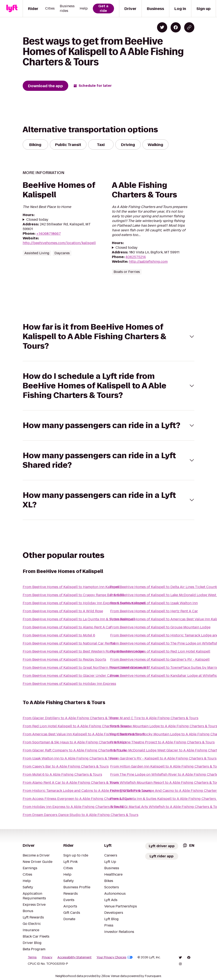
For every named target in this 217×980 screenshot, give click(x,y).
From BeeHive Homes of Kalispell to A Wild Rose (63, 611)
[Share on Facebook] (176, 27)
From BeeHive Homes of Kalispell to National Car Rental (69, 643)
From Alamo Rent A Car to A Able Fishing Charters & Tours (71, 783)
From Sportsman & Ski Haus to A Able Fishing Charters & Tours (75, 742)
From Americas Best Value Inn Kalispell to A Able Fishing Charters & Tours (84, 734)
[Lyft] (12, 8)
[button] (109, 336)
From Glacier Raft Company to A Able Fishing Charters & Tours (74, 750)
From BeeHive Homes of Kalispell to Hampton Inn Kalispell (71, 587)
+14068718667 (49, 234)
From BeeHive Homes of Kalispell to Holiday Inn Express (69, 684)
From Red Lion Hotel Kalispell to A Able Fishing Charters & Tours (76, 726)
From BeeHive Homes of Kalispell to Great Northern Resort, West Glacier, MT (86, 668)
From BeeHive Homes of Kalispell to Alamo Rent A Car (67, 627)
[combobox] (188, 845)
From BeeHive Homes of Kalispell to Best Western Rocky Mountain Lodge (83, 651)
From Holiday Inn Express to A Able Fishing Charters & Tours (73, 807)
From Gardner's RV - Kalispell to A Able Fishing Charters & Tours (163, 758)
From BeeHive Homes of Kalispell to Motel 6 (59, 635)
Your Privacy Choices (115, 957)
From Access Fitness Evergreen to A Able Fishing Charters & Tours (77, 799)
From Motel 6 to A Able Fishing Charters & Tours (62, 774)
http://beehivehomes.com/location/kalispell (59, 243)
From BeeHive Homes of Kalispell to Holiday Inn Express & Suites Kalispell (84, 603)
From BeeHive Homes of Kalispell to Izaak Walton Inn (154, 603)
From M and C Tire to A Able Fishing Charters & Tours (154, 718)
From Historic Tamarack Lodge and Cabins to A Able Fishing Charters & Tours (87, 791)
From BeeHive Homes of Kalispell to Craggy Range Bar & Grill (73, 595)
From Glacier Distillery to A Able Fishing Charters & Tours (70, 718)
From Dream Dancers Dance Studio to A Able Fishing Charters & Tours (81, 815)
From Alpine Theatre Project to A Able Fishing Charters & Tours (162, 742)
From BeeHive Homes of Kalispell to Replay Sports (64, 659)
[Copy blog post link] (189, 27)
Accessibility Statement (74, 957)
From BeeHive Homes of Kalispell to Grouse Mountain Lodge (160, 627)
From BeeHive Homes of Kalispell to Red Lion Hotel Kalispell (160, 651)
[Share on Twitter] (162, 27)
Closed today (37, 220)
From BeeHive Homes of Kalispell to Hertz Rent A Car (154, 611)
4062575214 (136, 257)
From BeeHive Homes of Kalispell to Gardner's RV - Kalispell (160, 659)
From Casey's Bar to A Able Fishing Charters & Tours (66, 766)
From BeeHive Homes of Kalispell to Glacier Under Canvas (71, 676)
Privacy (47, 957)
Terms (32, 957)
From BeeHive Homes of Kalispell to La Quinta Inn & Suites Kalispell (79, 619)
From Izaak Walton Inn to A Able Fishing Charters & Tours (70, 758)
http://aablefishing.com (148, 262)
